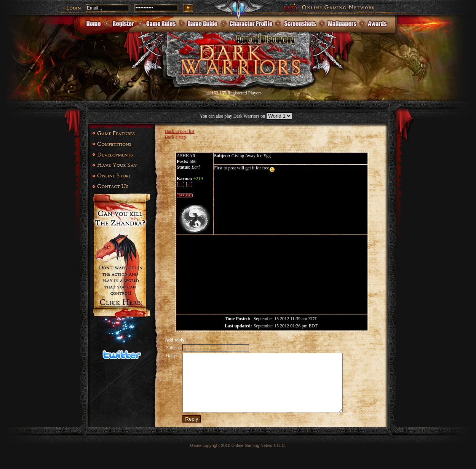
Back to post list (180, 131)
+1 (181, 184)
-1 (189, 184)
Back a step (175, 137)
